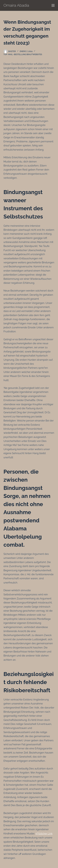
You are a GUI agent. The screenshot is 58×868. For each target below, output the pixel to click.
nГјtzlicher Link (44, 834)
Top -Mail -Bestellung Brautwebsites (23, 54)
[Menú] (53, 5)
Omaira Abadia (16, 5)
